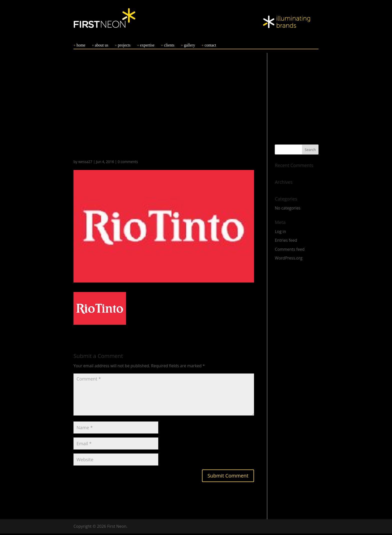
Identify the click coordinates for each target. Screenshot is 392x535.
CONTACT (210, 47)
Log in (280, 233)
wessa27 (85, 163)
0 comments (128, 163)
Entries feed (286, 242)
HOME (81, 47)
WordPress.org (288, 259)
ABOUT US (102, 47)
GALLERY (189, 47)
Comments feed (290, 251)
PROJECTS (124, 47)
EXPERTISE (147, 47)
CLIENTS (169, 47)
